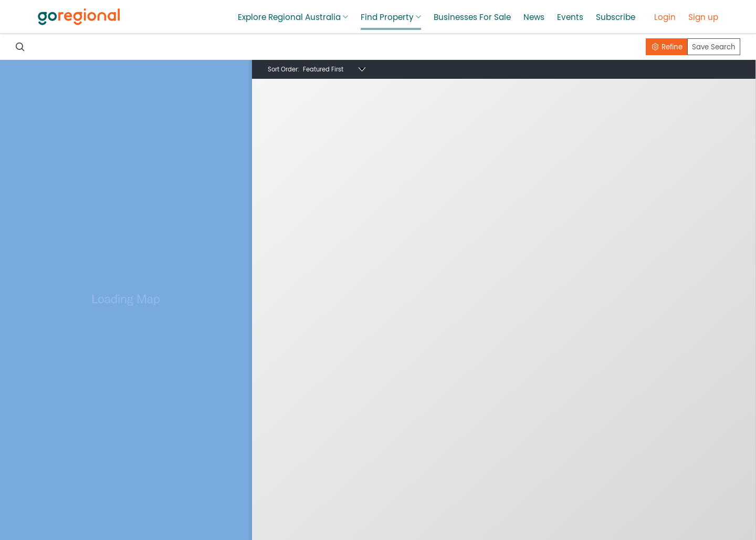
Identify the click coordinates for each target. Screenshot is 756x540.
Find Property (387, 17)
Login (665, 17)
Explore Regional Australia (289, 17)
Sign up (703, 17)
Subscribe (616, 17)
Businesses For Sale (472, 17)
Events (570, 17)
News (534, 17)
